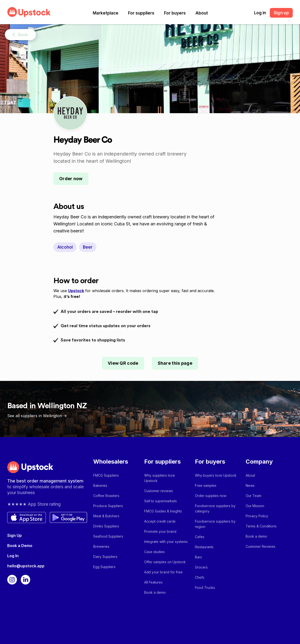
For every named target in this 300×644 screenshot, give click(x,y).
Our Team (254, 496)
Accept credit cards (160, 521)
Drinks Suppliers (106, 526)
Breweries (101, 546)
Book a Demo (20, 546)
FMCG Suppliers (106, 475)
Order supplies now (211, 496)
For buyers (175, 13)
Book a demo (155, 592)
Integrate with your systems (166, 542)
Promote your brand (160, 531)
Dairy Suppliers (105, 557)
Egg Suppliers (104, 567)
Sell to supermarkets (161, 501)
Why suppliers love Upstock (160, 478)
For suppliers (141, 13)
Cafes (200, 537)
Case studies (154, 552)
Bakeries (100, 485)
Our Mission (255, 506)
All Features (153, 582)
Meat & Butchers (106, 516)
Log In (13, 556)
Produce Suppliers (108, 506)
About (202, 13)
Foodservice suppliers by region (215, 524)
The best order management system (45, 481)
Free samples (206, 485)
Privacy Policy (257, 516)
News (250, 485)
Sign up (281, 13)
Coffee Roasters (106, 496)
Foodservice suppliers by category (215, 508)
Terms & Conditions (261, 526)
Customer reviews (159, 491)
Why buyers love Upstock (216, 475)
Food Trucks (205, 588)
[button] (106, 13)
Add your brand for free (163, 572)
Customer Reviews (261, 546)
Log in (260, 13)
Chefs (200, 577)
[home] (29, 12)
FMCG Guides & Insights (163, 511)
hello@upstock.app (26, 566)
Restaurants (204, 547)
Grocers (201, 567)
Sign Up (14, 535)
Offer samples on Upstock (165, 562)
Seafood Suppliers (108, 536)
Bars (198, 557)
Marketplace (106, 13)
